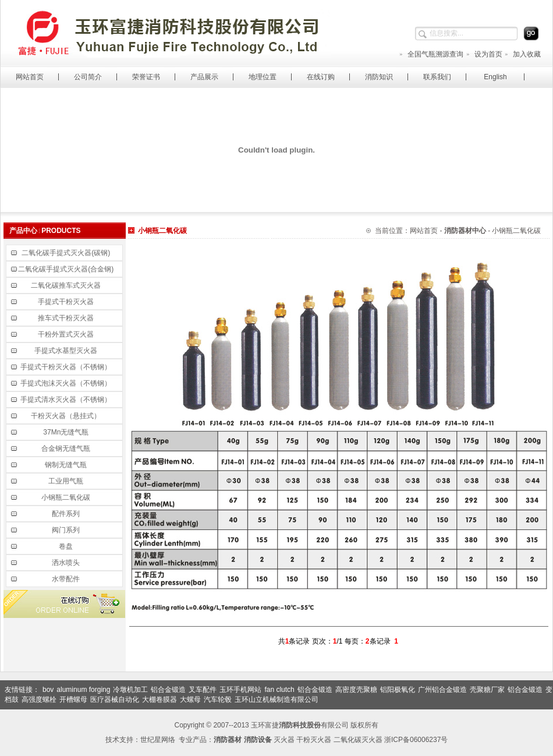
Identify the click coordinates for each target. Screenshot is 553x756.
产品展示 (204, 77)
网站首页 (30, 77)
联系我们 (437, 77)
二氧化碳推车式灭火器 (67, 285)
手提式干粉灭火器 (67, 302)
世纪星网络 (158, 740)
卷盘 (67, 546)
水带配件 (67, 579)
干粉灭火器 (314, 740)
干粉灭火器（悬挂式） (67, 416)
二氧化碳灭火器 (358, 740)
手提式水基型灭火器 (67, 351)
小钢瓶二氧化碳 (67, 497)
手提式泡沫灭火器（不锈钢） (67, 383)
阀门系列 (67, 530)
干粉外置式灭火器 (67, 334)
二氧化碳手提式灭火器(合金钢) (67, 269)
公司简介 (88, 77)
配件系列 (67, 514)
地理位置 (263, 77)
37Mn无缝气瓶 (67, 432)
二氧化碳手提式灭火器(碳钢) (67, 253)
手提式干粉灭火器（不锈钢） (67, 367)
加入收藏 (522, 54)
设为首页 (484, 54)
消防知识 (379, 77)
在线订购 (321, 77)
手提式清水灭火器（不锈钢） (67, 400)
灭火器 (284, 740)
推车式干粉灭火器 (67, 318)
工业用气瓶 (67, 481)
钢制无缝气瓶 (67, 465)
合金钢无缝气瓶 (67, 448)
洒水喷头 (67, 563)
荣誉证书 (146, 77)
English (495, 77)
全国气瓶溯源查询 (431, 54)
